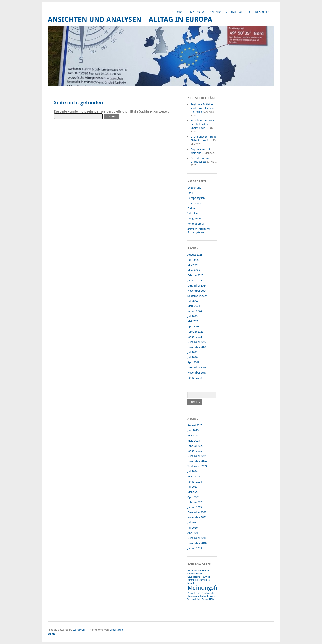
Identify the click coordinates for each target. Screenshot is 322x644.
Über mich (177, 12)
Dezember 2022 (197, 342)
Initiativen (193, 213)
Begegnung (194, 188)
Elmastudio (116, 630)
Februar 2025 (195, 275)
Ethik (190, 193)
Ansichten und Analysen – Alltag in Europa (130, 19)
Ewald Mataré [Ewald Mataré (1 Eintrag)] (194, 571)
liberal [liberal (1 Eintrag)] (191, 583)
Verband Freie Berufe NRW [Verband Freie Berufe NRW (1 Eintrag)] (201, 599)
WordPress (79, 630)
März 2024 (194, 306)
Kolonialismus (196, 224)
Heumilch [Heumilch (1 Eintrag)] (206, 577)
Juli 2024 (193, 301)
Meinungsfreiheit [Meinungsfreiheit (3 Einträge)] (211, 588)
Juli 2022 (193, 352)
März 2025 (194, 270)
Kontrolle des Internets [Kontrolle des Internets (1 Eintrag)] (199, 580)
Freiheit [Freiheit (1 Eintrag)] (206, 571)
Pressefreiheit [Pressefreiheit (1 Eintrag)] (194, 593)
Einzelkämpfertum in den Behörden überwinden (203, 124)
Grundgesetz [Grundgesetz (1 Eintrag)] (194, 577)
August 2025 (195, 255)
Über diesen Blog (260, 12)
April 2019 (193, 362)
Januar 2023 (195, 337)
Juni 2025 (193, 260)
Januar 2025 (195, 280)
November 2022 (197, 347)
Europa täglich (196, 198)
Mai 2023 (193, 321)
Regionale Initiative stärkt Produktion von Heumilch (203, 108)
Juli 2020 (193, 357)
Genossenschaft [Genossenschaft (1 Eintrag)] (195, 574)
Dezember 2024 (197, 286)
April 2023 (193, 327)
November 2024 (197, 291)
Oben (51, 634)
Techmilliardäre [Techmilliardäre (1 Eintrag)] (208, 596)
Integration (194, 219)
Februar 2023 (195, 332)
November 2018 (197, 373)
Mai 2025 (193, 265)
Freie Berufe (195, 203)
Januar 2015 (195, 378)
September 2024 (197, 296)
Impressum (197, 12)
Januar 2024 (195, 311)
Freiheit (192, 208)
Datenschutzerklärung (226, 12)
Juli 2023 (193, 316)
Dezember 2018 (197, 367)
